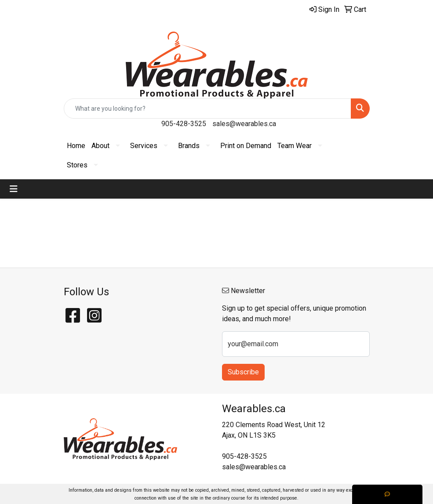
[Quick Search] (207, 109)
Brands (189, 146)
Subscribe (243, 372)
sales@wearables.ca (244, 124)
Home (76, 146)
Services (144, 146)
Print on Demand (246, 146)
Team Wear (295, 146)
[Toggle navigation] (14, 189)
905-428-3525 (184, 124)
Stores (77, 165)
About (100, 146)
